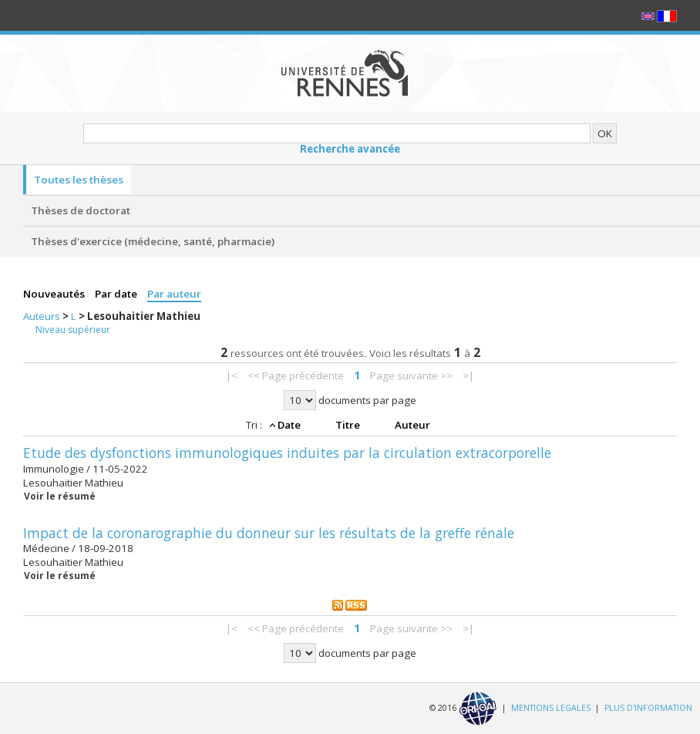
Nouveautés (55, 294)
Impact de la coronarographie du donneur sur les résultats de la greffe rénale (269, 533)
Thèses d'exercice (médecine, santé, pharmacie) (153, 241)
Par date (117, 294)
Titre (349, 425)
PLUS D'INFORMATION (648, 708)
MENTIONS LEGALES (551, 708)
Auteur (412, 425)
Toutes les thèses (79, 180)
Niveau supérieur (73, 330)
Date (290, 425)
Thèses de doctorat (81, 210)
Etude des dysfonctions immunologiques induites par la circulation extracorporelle (287, 453)
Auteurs (43, 316)
